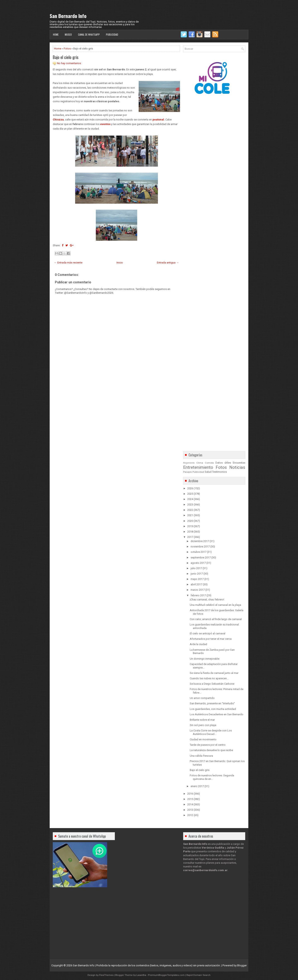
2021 (190, 515)
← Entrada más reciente (68, 263)
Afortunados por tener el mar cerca (211, 639)
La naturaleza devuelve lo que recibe (211, 750)
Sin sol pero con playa (203, 725)
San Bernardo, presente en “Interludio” (212, 703)
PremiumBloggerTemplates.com (166, 975)
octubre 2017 (198, 552)
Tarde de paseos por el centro (208, 745)
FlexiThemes (106, 975)
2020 (190, 521)
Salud (208, 472)
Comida (209, 463)
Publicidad (112, 34)
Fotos (67, 49)
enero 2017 (197, 786)
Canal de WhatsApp (89, 34)
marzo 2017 (198, 590)
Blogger (242, 965)
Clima (200, 463)
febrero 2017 (198, 595)
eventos (105, 124)
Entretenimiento (198, 467)
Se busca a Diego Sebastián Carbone (212, 684)
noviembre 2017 (200, 547)
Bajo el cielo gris (66, 57)
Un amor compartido (202, 698)
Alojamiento (189, 463)
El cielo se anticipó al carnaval (208, 633)
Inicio (120, 263)
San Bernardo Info (68, 16)
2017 (190, 537)
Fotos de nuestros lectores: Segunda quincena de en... (212, 777)
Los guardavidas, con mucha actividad (213, 709)
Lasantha (141, 975)
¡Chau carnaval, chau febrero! (207, 599)
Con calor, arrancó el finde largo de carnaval (216, 619)
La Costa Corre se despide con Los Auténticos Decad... (211, 732)
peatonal (158, 120)
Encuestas (239, 463)
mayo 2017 (197, 579)
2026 (190, 488)
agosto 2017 (198, 563)
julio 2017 (196, 568)
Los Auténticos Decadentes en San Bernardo (217, 714)
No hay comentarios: (69, 63)
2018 (190, 532)
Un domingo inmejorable (205, 659)
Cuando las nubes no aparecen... (209, 678)
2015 (190, 799)
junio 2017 (197, 574)
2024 (190, 499)
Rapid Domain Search (198, 975)
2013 (190, 810)
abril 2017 (196, 584)
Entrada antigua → (168, 263)
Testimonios (219, 472)
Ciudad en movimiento (203, 739)
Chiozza (58, 120)
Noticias (237, 467)
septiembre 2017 (201, 557)
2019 (190, 526)
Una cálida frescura (201, 756)
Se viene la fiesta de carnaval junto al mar (214, 673)
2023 (190, 504)
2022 (190, 510)
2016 (190, 794)
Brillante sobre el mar (202, 720)
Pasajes (187, 472)
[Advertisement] (116, 412)
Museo (68, 34)
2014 (190, 804)
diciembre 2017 (200, 541)
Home (56, 34)
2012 (190, 815)
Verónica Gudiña (213, 848)
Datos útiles (223, 463)
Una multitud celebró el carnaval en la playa (215, 605)
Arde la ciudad (198, 644)
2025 (190, 494)
